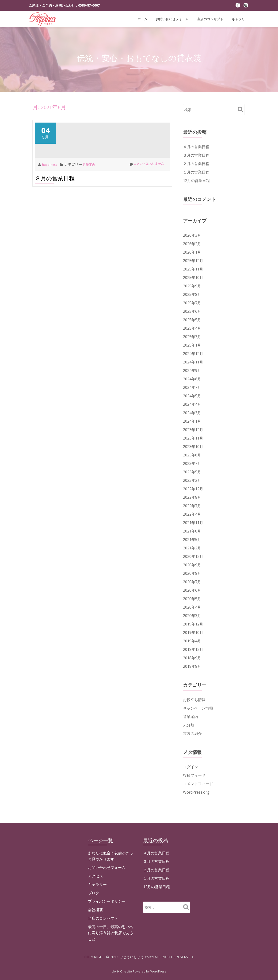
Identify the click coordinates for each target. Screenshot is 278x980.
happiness (51, 192)
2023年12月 (193, 430)
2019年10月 (193, 633)
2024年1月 (192, 421)
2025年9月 (192, 286)
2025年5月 (192, 320)
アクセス (95, 937)
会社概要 (95, 971)
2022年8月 (192, 497)
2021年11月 (193, 523)
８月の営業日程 (55, 206)
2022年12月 (193, 489)
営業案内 (92, 192)
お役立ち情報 (194, 700)
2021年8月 (192, 531)
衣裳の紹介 (192, 733)
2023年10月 (193, 447)
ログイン (190, 767)
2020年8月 (192, 573)
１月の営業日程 (196, 172)
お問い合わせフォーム (172, 19)
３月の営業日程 (196, 155)
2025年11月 (193, 269)
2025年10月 (193, 278)
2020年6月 (192, 590)
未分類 (189, 725)
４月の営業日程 (196, 147)
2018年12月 (193, 649)
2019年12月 (193, 624)
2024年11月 (193, 362)
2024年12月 (193, 354)
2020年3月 (192, 616)
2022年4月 (192, 514)
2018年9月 (192, 658)
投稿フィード (194, 775)
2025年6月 (192, 311)
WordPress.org (196, 792)
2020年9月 (192, 565)
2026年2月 (192, 244)
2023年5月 (192, 472)
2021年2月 (192, 548)
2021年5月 (192, 540)
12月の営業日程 (196, 181)
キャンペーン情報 (198, 708)
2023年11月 (193, 438)
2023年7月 (192, 463)
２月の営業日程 (196, 164)
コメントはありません (144, 192)
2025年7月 (192, 303)
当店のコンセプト (210, 19)
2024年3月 (192, 413)
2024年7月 (192, 387)
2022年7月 (192, 506)
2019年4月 (192, 641)
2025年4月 (192, 328)
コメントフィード (198, 784)
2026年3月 (192, 235)
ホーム (142, 19)
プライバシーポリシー (107, 962)
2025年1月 (192, 345)
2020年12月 (193, 556)
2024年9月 (192, 370)
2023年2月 (192, 480)
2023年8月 (192, 455)
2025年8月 (192, 294)
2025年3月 (192, 337)
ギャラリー (240, 19)
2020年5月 (192, 599)
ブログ (94, 954)
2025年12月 (193, 261)
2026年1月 (192, 252)
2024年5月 (192, 396)
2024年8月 (192, 379)
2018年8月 (192, 666)
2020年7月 (192, 582)
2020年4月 (192, 607)
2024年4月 (192, 404)
